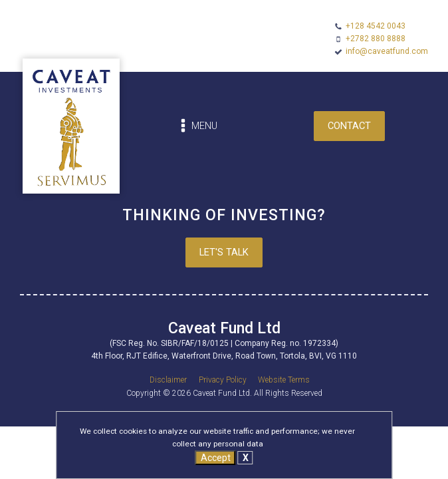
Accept (216, 458)
